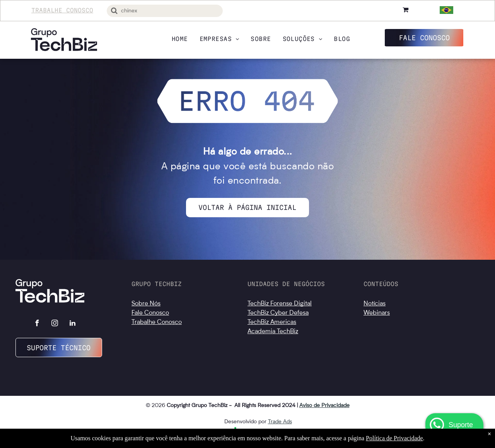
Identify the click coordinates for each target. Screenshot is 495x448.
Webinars (377, 313)
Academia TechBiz (273, 332)
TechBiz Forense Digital (280, 304)
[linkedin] (73, 324)
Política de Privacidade (394, 438)
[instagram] (55, 324)
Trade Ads (280, 422)
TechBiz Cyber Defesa (278, 313)
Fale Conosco (150, 313)
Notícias (375, 304)
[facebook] (37, 324)
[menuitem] (180, 39)
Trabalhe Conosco (62, 10)
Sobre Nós (146, 304)
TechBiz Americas (272, 322)
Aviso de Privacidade (324, 405)
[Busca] (165, 11)
